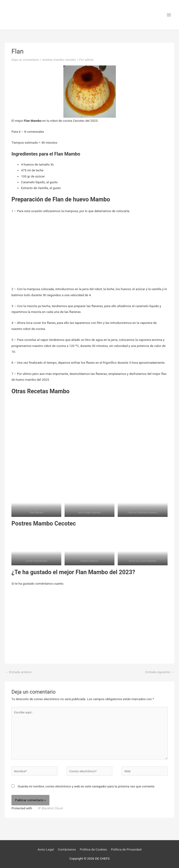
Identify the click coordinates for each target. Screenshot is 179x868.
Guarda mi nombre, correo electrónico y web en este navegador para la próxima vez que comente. (86, 786)
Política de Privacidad (126, 849)
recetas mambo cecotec (59, 60)
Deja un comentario (25, 60)
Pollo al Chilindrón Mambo (143, 513)
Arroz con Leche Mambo (143, 561)
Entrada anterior (18, 672)
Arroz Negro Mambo (90, 513)
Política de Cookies (93, 849)
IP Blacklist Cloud (50, 808)
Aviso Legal (46, 849)
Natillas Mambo (89, 561)
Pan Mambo (36, 513)
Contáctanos (67, 849)
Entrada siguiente (160, 672)
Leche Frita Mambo (36, 561)
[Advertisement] (89, 252)
